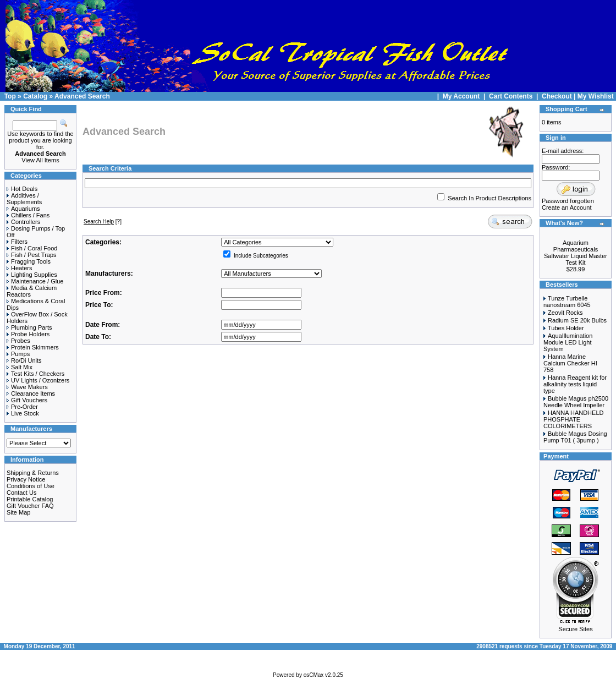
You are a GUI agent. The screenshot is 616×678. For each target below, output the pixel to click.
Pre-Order (22, 407)
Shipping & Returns (33, 473)
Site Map (18, 512)
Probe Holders (28, 334)
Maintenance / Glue (35, 281)
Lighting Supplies (32, 275)
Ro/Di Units (24, 360)
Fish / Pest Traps (32, 255)
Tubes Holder (566, 328)
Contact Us (21, 493)
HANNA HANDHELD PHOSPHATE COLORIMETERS (573, 419)
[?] (103, 222)
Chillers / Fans (28, 215)
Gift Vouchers (27, 400)
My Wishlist (596, 96)
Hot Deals (22, 189)
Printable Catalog (30, 499)
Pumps (18, 354)
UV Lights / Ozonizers (38, 380)
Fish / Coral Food (32, 248)
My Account (462, 96)
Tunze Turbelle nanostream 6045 (567, 302)
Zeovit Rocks (565, 313)
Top (10, 96)
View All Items (40, 160)
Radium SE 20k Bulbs (577, 320)
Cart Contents (511, 96)
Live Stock (23, 413)
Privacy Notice (26, 479)
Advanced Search (82, 96)
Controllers (23, 222)
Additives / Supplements (24, 199)
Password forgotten (568, 201)
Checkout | (560, 96)
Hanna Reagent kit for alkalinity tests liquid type (575, 384)
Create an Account (567, 207)
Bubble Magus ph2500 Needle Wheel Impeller (576, 402)
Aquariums (23, 209)
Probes (18, 341)
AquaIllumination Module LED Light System (568, 342)
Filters (17, 242)
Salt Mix (20, 367)
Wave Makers (27, 387)
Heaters (20, 268)
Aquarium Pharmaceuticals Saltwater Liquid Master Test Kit (576, 253)
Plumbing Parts (29, 327)
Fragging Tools (29, 261)
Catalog (35, 96)
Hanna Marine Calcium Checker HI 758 (570, 363)
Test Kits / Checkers (35, 374)
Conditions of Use (31, 486)
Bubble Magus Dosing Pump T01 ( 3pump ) (575, 437)
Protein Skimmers (33, 347)
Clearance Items (31, 393)
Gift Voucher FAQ (30, 506)
